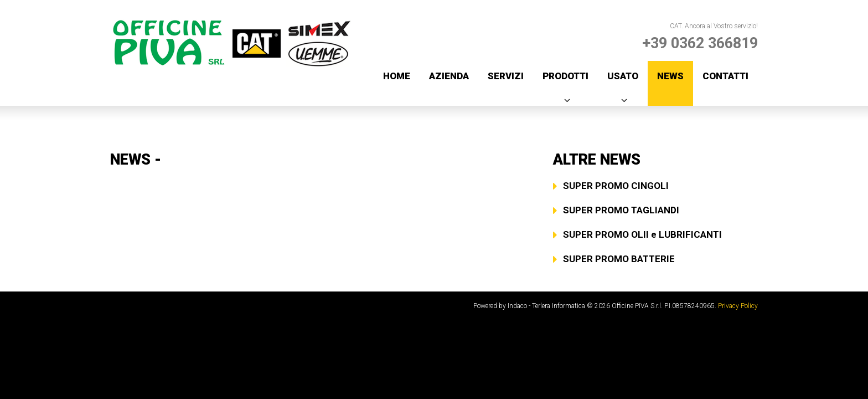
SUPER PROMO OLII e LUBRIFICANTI (642, 234)
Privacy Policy (738, 306)
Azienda (449, 76)
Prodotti (565, 76)
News (670, 76)
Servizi (506, 76)
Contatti (725, 76)
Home (397, 76)
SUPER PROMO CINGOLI (616, 186)
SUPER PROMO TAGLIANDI (621, 210)
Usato (623, 76)
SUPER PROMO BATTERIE (619, 259)
